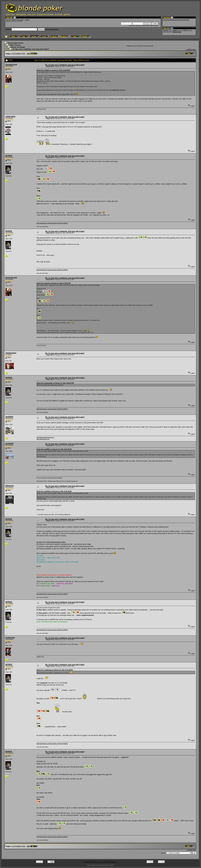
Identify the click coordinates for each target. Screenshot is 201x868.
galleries (67, 14)
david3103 (9, 443)
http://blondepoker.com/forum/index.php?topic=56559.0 (52, 223)
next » (194, 49)
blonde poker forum (15, 43)
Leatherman (10, 638)
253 (28, 54)
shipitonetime (11, 353)
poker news (10, 14)
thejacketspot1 (177, 32)
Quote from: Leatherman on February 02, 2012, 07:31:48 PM (55, 670)
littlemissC (10, 486)
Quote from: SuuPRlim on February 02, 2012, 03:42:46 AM (54, 449)
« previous (189, 49)
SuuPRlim (9, 417)
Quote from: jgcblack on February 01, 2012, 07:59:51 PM (54, 283)
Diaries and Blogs (18, 47)
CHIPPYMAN (10, 117)
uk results (59, 14)
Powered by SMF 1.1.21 (91, 862)
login (22, 20)
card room (31, 14)
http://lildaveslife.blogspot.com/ (45, 437)
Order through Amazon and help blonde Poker (176, 20)
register (27, 20)
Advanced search (52, 29)
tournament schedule (45, 14)
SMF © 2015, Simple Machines (108, 862)
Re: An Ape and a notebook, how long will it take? (65, 65)
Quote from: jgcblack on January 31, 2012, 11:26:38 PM (53, 70)
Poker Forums (15, 45)
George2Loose (11, 65)
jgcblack (9, 155)
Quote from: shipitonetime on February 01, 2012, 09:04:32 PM (55, 383)
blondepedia (21, 14)
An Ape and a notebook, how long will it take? (31, 49)
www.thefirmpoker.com (43, 439)
